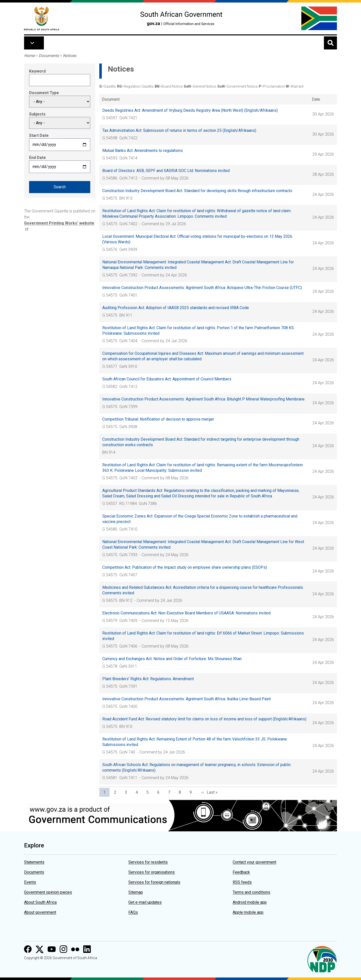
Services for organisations (152, 872)
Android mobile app (250, 902)
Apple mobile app (248, 912)
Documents (49, 56)
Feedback (241, 872)
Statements (34, 862)
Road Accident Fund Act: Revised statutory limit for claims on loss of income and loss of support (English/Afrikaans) (204, 719)
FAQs (133, 912)
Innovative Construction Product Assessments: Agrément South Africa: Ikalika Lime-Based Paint (187, 699)
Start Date (39, 135)
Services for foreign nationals (154, 882)
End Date (37, 158)
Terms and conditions (251, 892)
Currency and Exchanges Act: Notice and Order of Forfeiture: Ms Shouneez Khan (172, 659)
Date (316, 99)
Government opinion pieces (48, 892)
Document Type (44, 93)
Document (111, 99)
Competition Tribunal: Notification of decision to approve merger (158, 419)
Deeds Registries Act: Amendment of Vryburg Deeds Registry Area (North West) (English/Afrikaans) (190, 110)
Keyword (37, 71)
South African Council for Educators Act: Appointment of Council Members (167, 379)
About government (40, 912)
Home (29, 56)
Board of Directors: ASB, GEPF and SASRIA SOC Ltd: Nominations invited (166, 171)
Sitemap (136, 892)
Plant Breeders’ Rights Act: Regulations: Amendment (148, 679)
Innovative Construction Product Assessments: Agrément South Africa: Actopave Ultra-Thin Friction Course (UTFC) (202, 288)
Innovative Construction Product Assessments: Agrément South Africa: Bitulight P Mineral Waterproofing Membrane (203, 399)
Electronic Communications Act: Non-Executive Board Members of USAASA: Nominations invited (186, 613)
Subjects (37, 114)
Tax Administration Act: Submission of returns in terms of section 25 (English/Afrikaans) (179, 130)
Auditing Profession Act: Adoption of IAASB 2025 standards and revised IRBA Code (176, 308)
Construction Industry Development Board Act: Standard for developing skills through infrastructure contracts (197, 191)
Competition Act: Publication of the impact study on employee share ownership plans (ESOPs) (185, 567)
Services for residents (148, 862)
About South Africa (40, 902)
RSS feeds (242, 882)
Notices (70, 56)
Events (30, 882)
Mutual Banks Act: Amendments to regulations (143, 151)
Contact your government (254, 862)
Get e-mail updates (145, 902)
